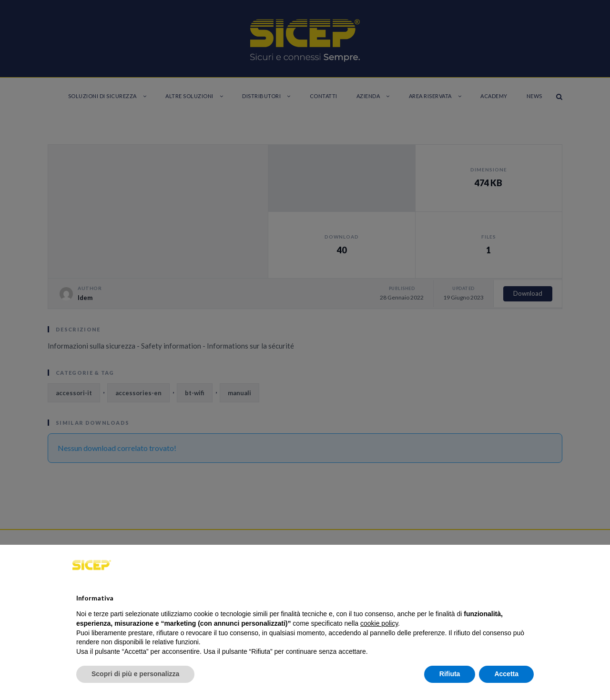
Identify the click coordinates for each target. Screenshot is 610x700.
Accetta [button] (506, 674)
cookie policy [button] (379, 623)
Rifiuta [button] (450, 674)
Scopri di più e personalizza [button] (135, 674)
